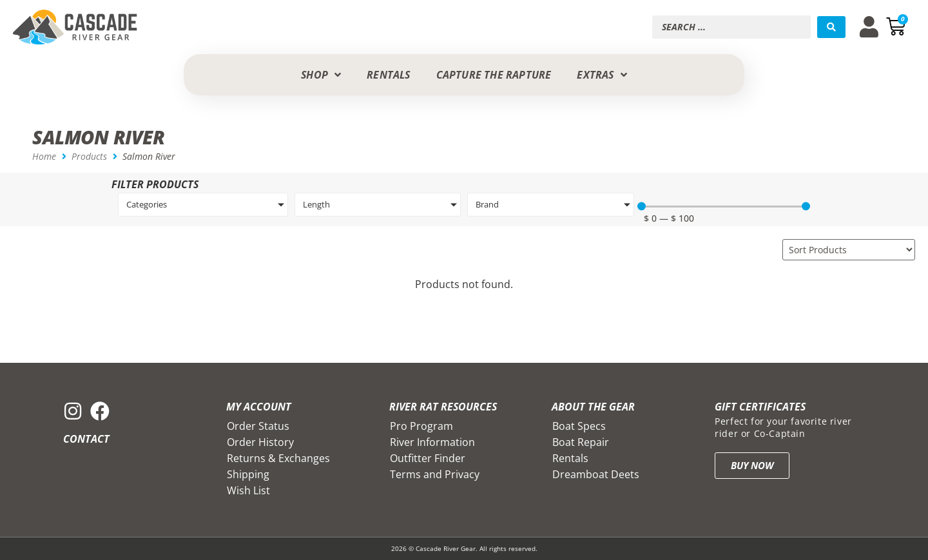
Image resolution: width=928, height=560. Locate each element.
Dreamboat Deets (596, 474)
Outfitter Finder (428, 458)
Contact (86, 439)
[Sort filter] (849, 250)
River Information (432, 442)
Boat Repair (581, 442)
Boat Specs (579, 426)
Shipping (248, 474)
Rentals (570, 458)
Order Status (258, 426)
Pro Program (421, 426)
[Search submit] (831, 27)
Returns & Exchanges (278, 458)
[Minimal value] (724, 207)
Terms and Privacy (435, 474)
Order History (260, 442)
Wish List (248, 490)
